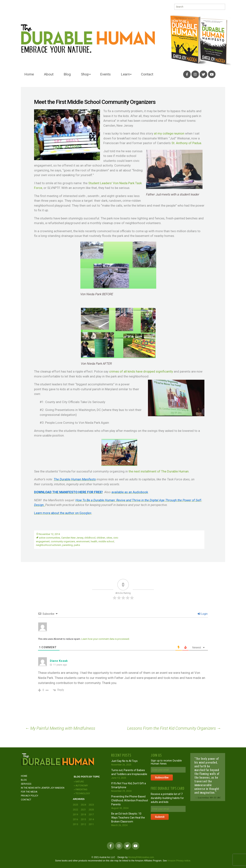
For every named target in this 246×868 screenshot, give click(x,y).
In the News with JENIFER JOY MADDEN (43, 788)
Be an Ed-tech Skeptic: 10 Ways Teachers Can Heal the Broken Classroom (128, 818)
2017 (91, 815)
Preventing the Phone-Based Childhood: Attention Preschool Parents (130, 800)
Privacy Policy (30, 796)
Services (26, 784)
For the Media (29, 792)
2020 (91, 810)
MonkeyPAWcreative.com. (141, 857)
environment (83, 541)
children (101, 538)
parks (77, 545)
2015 (83, 819)
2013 (75, 824)
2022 (75, 810)
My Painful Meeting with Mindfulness (60, 728)
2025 (75, 805)
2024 (83, 805)
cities (109, 538)
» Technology (82, 793)
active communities (50, 538)
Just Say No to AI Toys (124, 761)
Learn (125, 74)
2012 (83, 824)
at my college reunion (169, 133)
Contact (147, 74)
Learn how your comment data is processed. (105, 639)
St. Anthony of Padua (186, 143)
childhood (90, 538)
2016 (75, 819)
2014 (91, 819)
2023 (91, 805)
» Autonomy (81, 786)
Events (105, 74)
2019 (75, 815)
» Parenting (81, 790)
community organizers (63, 541)
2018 (83, 815)
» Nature (79, 782)
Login (203, 614)
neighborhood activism (49, 545)
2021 (83, 810)
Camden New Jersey (72, 538)
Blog (67, 74)
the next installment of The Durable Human (159, 471)
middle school (106, 541)
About (49, 74)
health (94, 541)
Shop (85, 74)
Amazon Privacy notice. (179, 861)
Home (29, 74)
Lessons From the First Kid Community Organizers (174, 728)
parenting (67, 545)
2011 (91, 824)
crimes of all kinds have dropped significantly (141, 371)
